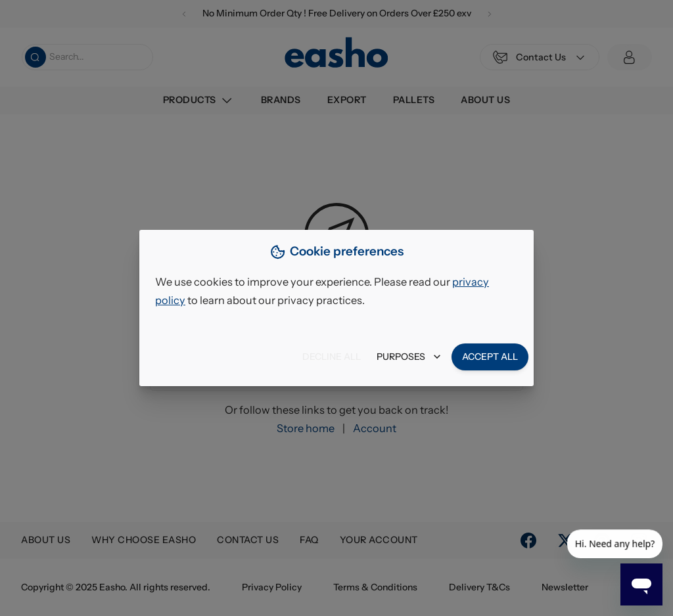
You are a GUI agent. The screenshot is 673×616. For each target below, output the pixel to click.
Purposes (409, 357)
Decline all (332, 357)
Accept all (490, 357)
